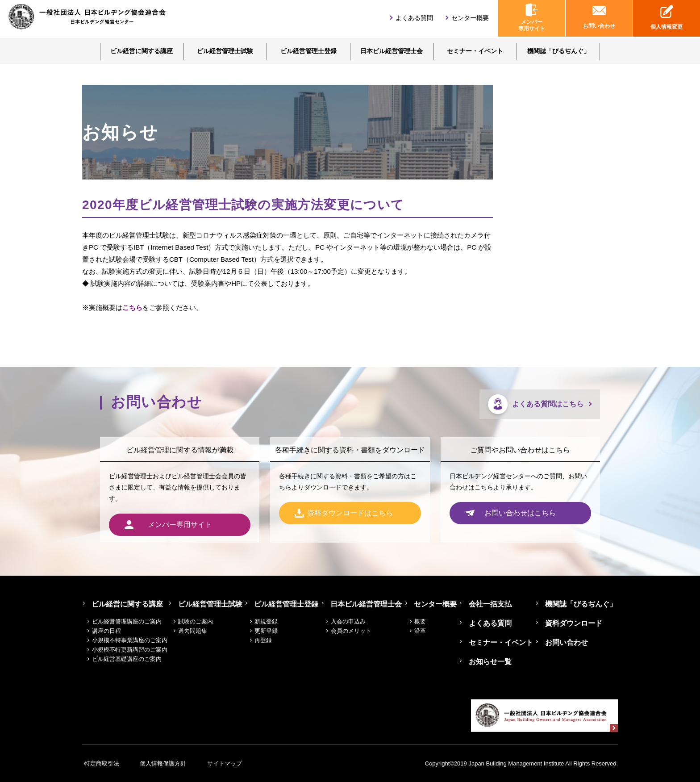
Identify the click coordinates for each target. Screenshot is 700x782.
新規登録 (272, 621)
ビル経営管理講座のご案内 (127, 621)
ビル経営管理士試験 (225, 51)
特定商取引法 (100, 763)
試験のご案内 (201, 621)
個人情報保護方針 (171, 763)
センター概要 (470, 19)
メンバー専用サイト (532, 19)
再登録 (269, 640)
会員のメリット (356, 631)
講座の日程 (106, 631)
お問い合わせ (599, 19)
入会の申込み (354, 621)
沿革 (425, 631)
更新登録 (272, 631)
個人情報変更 (667, 19)
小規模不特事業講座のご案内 (130, 640)
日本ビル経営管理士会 (392, 51)
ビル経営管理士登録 (308, 51)
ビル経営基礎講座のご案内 (127, 659)
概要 (425, 621)
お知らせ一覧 (492, 662)
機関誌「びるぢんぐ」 (558, 51)
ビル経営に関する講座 (142, 51)
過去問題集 (198, 631)
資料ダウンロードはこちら (350, 513)
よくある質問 (414, 19)
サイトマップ (242, 763)
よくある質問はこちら (548, 404)
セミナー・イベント (475, 51)
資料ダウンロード (575, 623)
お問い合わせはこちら (520, 513)
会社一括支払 (492, 604)
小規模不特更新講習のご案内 (130, 650)
